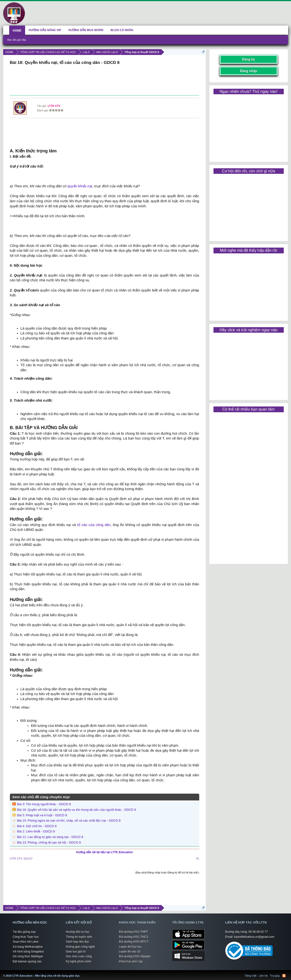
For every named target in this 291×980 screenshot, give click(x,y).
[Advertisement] (105, 81)
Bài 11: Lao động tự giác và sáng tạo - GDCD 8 (50, 837)
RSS (284, 976)
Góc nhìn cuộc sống (79, 956)
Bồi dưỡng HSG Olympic (135, 956)
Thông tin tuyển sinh (79, 937)
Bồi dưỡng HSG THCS (134, 937)
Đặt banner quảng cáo (27, 961)
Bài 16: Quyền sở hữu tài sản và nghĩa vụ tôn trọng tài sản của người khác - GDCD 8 (77, 810)
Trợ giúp (275, 976)
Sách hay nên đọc (78, 942)
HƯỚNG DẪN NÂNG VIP (45, 30)
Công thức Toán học (26, 937)
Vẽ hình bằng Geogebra (28, 952)
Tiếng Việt (251, 976)
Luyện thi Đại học (130, 947)
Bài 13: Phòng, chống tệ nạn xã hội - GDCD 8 (49, 842)
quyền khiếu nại (80, 186)
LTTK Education (82, 973)
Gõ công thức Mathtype (28, 956)
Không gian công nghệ (80, 947)
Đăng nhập (248, 71)
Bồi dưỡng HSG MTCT (134, 942)
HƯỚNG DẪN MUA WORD (86, 30)
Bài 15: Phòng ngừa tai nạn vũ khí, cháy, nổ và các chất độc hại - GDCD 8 (69, 821)
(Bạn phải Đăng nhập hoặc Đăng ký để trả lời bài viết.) (167, 872)
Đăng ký (248, 59)
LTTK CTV (54, 106)
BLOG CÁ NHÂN (122, 30)
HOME (17, 31)
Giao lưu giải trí (76, 952)
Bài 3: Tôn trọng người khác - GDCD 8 (44, 804)
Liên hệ (263, 976)
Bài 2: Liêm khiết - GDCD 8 (36, 831)
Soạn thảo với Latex (26, 942)
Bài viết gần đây (17, 40)
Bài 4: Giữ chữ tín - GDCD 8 (37, 826)
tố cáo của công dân (94, 525)
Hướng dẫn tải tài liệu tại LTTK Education (104, 852)
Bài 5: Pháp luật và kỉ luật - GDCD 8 (42, 815)
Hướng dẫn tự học (78, 932)
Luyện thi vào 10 (130, 952)
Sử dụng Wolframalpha (28, 947)
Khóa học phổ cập (131, 961)
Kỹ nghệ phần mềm (79, 961)
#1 (198, 858)
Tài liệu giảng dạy (24, 932)
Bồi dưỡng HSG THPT (134, 932)
